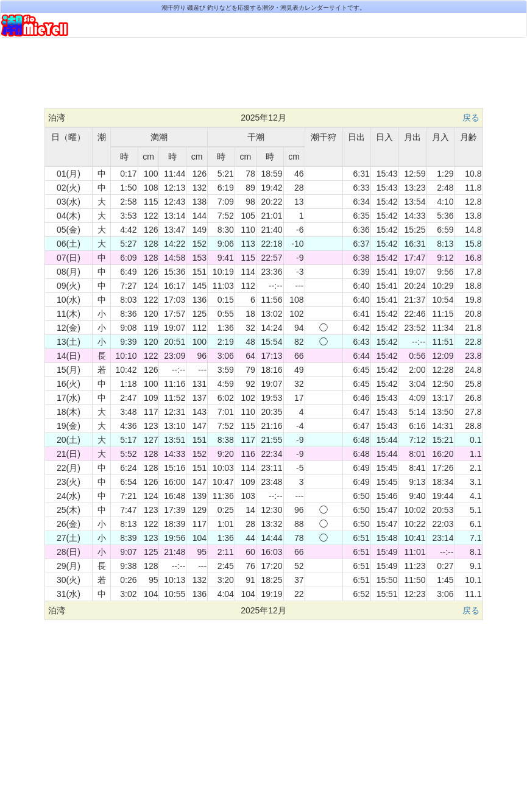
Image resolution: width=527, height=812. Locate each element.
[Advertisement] (264, 77)
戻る (471, 118)
